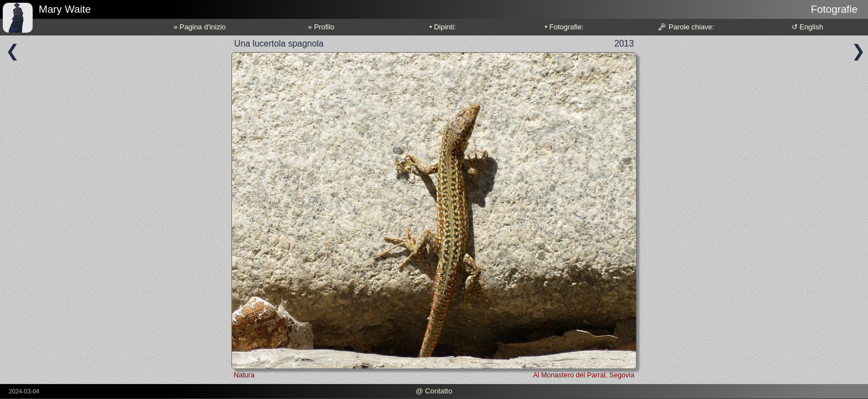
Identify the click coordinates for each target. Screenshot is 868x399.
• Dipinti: (443, 27)
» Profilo (321, 27)
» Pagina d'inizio (200, 27)
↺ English (807, 27)
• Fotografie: (564, 27)
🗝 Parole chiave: (686, 27)
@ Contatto (434, 391)
